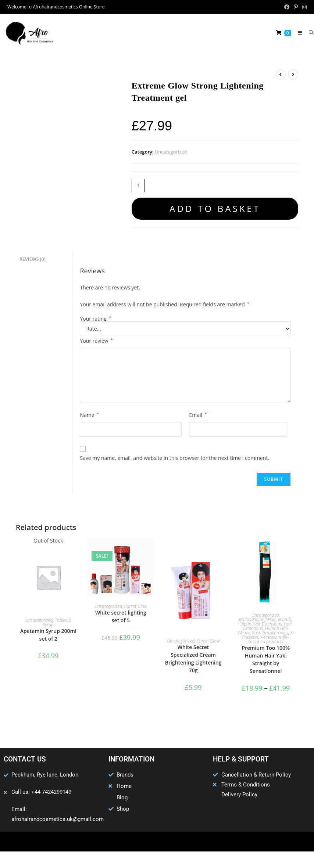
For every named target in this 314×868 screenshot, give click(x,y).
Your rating (95, 319)
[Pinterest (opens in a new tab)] (296, 7)
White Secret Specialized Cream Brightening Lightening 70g (193, 659)
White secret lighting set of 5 (121, 616)
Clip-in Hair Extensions (261, 624)
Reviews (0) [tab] (33, 259)
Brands (285, 620)
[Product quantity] (138, 186)
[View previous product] (281, 75)
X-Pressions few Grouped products (269, 639)
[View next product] (293, 75)
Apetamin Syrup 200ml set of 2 (48, 635)
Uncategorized (171, 152)
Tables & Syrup (57, 622)
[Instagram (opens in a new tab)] (303, 7)
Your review (96, 341)
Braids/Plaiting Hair (257, 620)
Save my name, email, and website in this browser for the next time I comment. (174, 458)
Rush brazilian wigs (270, 633)
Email (198, 415)
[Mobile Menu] (298, 33)
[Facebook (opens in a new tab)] (287, 7)
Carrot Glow (136, 606)
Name (89, 415)
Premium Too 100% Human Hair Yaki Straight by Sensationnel (266, 659)
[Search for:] (309, 33)
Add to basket (215, 208)
